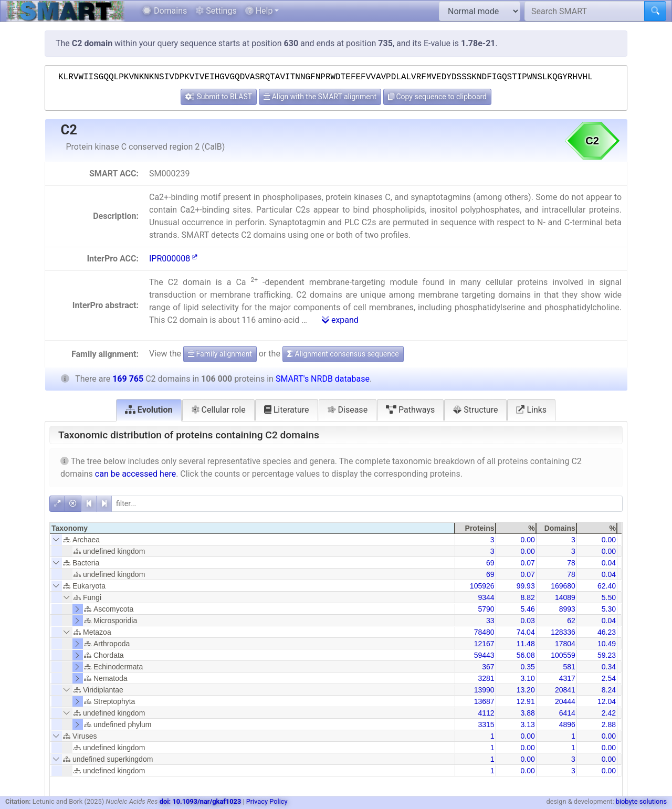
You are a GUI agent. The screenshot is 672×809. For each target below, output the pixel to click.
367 (488, 667)
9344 (486, 597)
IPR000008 (173, 259)
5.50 (609, 597)
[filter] (367, 504)
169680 (563, 586)
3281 (486, 678)
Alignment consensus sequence (343, 354)
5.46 (527, 609)
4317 (567, 678)
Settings (216, 11)
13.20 (526, 690)
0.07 (527, 563)
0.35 (527, 667)
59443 (484, 655)
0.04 (609, 563)
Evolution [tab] (149, 410)
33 (490, 621)
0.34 (609, 667)
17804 (565, 644)
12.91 (526, 701)
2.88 (609, 724)
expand (340, 320)
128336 (563, 632)
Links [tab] (531, 410)
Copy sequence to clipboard (437, 97)
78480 (484, 632)
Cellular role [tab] (218, 410)
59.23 (607, 655)
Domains (165, 11)
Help (259, 11)
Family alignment (220, 354)
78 (571, 563)
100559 (563, 655)
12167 (484, 644)
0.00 (527, 540)
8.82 (527, 597)
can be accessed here (135, 474)
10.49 (607, 644)
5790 (486, 609)
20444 (565, 701)
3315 (486, 724)
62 (571, 621)
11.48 (526, 644)
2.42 (609, 713)
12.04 (607, 701)
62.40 (607, 586)
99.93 (526, 586)
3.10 (527, 678)
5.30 (609, 609)
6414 (567, 713)
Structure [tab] (475, 410)
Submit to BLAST (219, 97)
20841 (565, 690)
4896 (567, 724)
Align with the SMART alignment (320, 97)
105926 (482, 586)
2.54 (609, 678)
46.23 (607, 632)
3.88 (527, 713)
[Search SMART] (585, 11)
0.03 (527, 621)
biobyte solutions (641, 801)
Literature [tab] (287, 410)
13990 (484, 690)
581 (569, 667)
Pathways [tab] (410, 410)
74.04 (526, 632)
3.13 (527, 724)
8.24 (609, 690)
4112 (486, 713)
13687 (484, 701)
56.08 (526, 655)
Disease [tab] (348, 410)
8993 (567, 609)
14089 (565, 597)
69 (490, 563)
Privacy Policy (267, 801)
